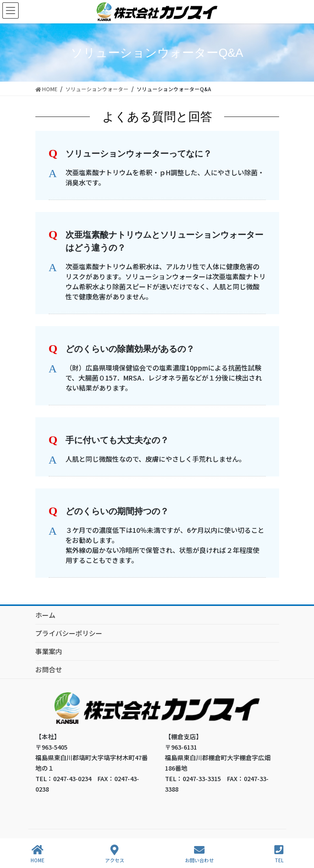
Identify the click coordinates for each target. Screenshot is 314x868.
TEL (279, 854)
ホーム (45, 615)
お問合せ (49, 669)
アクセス (115, 854)
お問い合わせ (199, 854)
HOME (38, 854)
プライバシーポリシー (69, 633)
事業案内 (49, 651)
